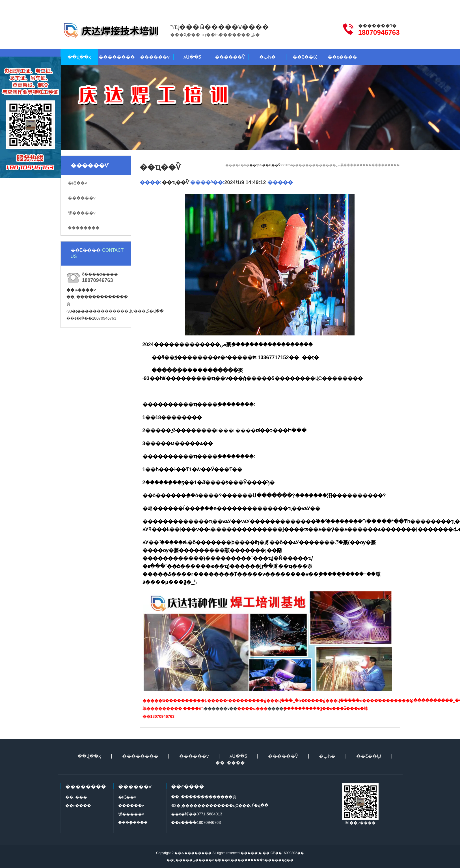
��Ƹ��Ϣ (305, 57)
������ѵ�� (220, 708)
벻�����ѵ (82, 213)
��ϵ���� (358, 5)
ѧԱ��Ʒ (192, 57)
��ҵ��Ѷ (271, 165)
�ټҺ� (267, 57)
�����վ (389, 5)
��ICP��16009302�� (283, 853)
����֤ (275, 708)
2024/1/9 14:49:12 (245, 182)
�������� (117, 57)
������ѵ (155, 57)
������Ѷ (230, 57)
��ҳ (254, 165)
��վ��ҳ (79, 57)
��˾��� (76, 797)
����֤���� (84, 228)
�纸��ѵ (77, 183)
